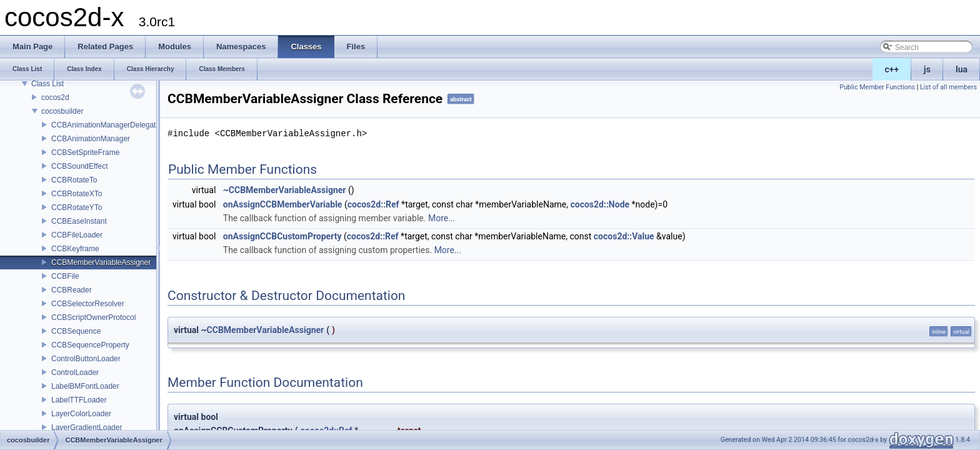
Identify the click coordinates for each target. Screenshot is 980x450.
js (927, 69)
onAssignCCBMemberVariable (283, 204)
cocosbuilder (62, 111)
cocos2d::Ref (373, 204)
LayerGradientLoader (87, 427)
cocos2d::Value (624, 236)
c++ (892, 69)
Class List (47, 84)
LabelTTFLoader (79, 400)
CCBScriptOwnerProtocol (93, 317)
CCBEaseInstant (79, 221)
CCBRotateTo (74, 180)
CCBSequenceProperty (90, 345)
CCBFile (65, 276)
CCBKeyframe (75, 249)
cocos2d (55, 97)
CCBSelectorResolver (88, 304)
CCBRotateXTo (77, 194)
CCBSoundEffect (80, 166)
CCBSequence (76, 331)
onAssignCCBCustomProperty (282, 236)
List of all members (948, 87)
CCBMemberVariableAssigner (101, 262)
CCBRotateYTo (77, 207)
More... (442, 218)
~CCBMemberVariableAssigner (285, 190)
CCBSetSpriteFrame (85, 152)
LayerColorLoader (81, 414)
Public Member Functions (877, 87)
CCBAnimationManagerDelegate (106, 125)
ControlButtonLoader (86, 359)
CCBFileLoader (77, 235)
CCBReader (72, 290)
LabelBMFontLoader (85, 386)
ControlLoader (75, 372)
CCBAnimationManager (91, 139)
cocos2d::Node (600, 204)
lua (962, 69)
